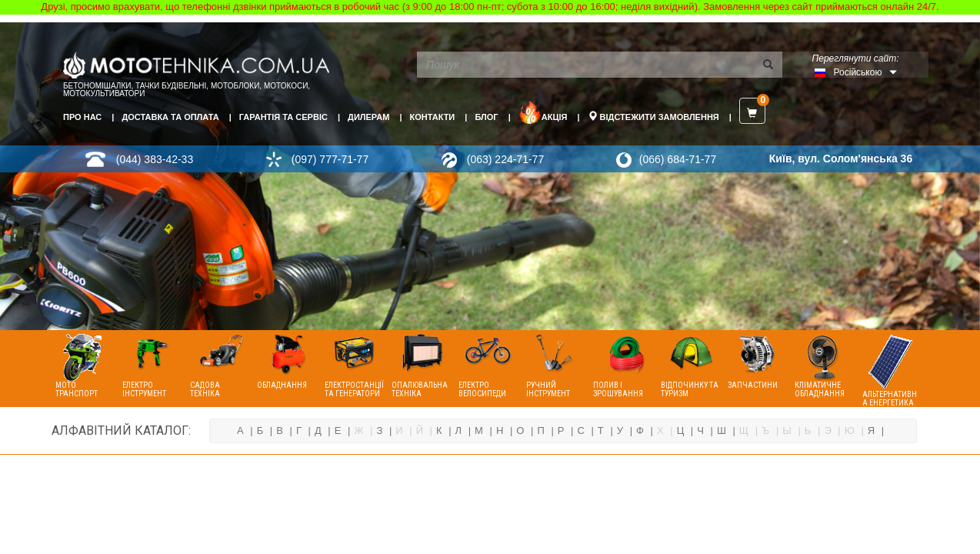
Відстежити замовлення (653, 116)
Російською (858, 72)
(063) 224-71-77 (505, 159)
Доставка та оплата (170, 117)
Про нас (82, 117)
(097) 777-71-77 (330, 159)
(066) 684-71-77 (678, 159)
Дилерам (368, 117)
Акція (543, 112)
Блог (486, 117)
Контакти (432, 117)
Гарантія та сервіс (283, 117)
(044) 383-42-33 (155, 159)
